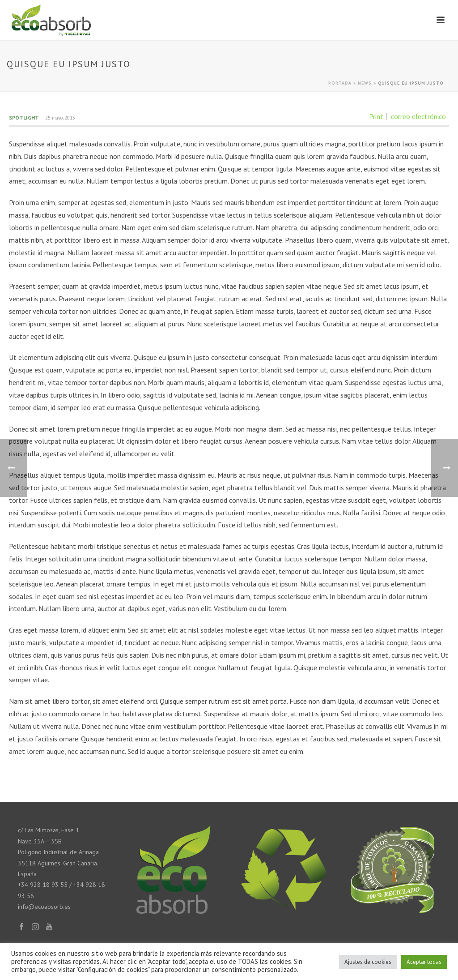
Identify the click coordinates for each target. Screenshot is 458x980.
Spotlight (24, 118)
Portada (340, 83)
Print (376, 116)
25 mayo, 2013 (60, 118)
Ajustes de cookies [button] (368, 962)
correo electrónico (418, 116)
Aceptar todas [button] (424, 962)
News (365, 83)
